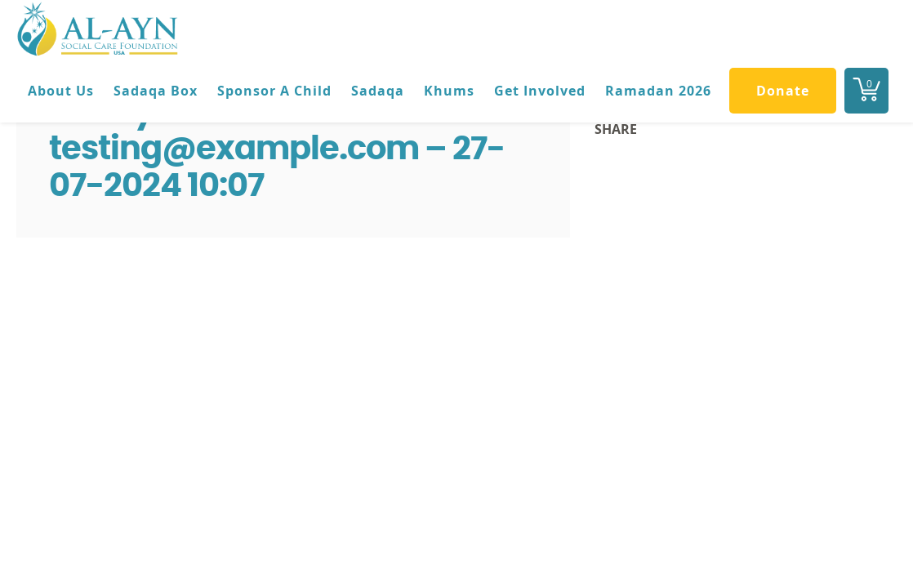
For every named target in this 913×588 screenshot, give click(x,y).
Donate (783, 91)
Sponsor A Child (274, 91)
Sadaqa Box (156, 91)
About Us (61, 91)
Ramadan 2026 (658, 91)
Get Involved (540, 91)
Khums (449, 91)
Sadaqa (378, 91)
